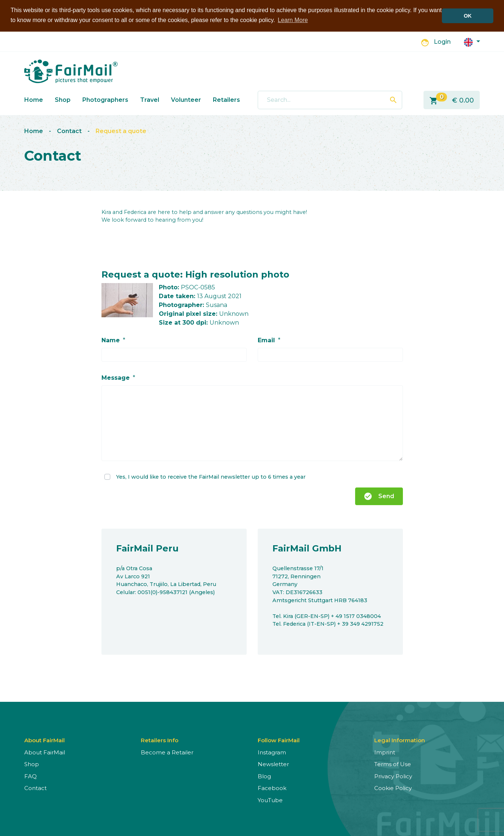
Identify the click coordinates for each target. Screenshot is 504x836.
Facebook (272, 788)
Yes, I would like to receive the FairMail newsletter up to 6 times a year (211, 476)
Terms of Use (393, 764)
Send (379, 496)
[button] (472, 41)
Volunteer (186, 99)
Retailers (226, 99)
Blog (264, 776)
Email (266, 340)
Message (116, 377)
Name (111, 340)
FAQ (31, 776)
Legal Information (400, 740)
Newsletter (273, 764)
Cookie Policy (393, 788)
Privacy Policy (393, 776)
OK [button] (468, 16)
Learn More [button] (293, 20)
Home (34, 99)
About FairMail (45, 752)
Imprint (385, 752)
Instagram (272, 752)
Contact (69, 131)
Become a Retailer (167, 752)
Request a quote (121, 131)
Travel (150, 99)
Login (442, 42)
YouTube (270, 800)
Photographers (105, 99)
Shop (63, 99)
